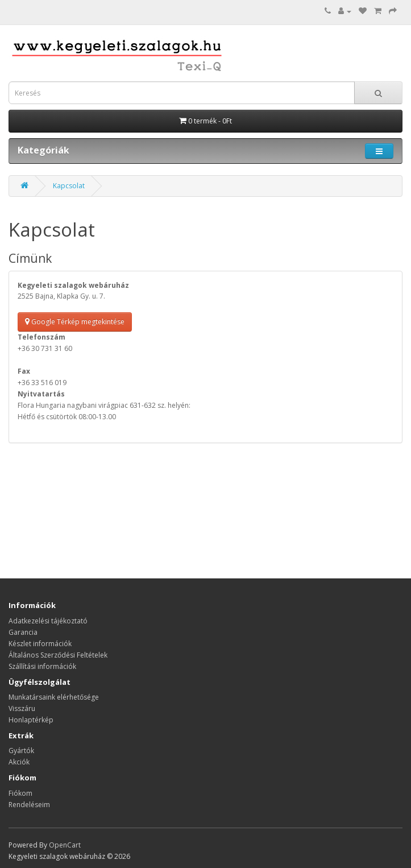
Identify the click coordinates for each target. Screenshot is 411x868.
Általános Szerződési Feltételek (58, 655)
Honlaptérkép (31, 720)
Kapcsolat (69, 186)
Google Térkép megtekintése (75, 322)
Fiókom (20, 793)
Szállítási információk (42, 666)
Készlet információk (40, 644)
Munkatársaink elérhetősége (54, 697)
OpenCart (65, 845)
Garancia (23, 632)
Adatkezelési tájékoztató (48, 621)
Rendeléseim (29, 805)
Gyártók (21, 751)
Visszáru (22, 708)
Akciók (19, 762)
